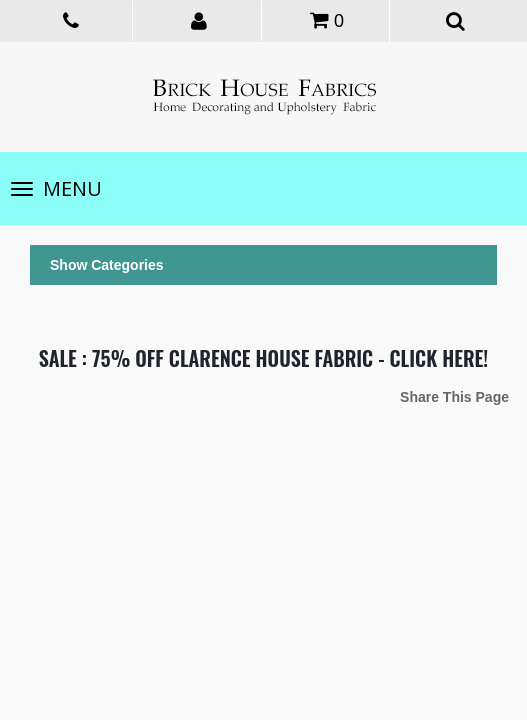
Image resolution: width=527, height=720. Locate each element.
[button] (199, 20)
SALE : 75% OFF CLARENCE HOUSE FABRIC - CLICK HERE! (264, 358)
